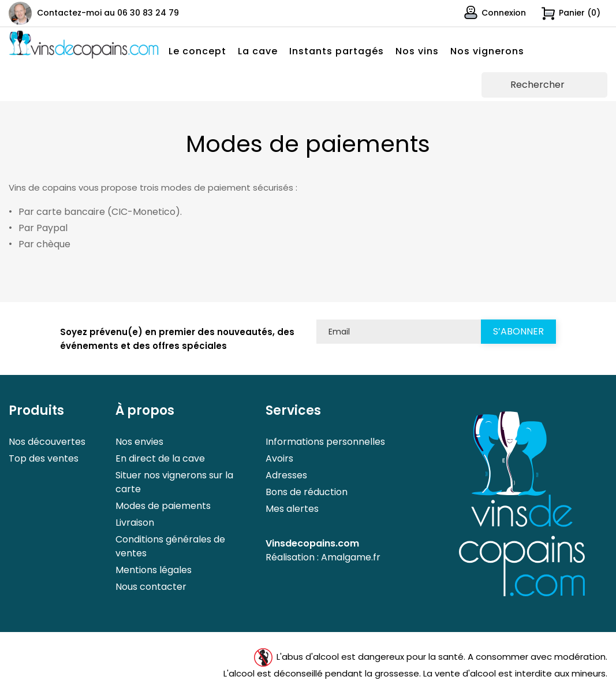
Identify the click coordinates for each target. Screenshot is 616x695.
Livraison (135, 523)
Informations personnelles (325, 442)
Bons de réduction (307, 492)
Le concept (197, 51)
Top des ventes (44, 458)
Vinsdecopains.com (312, 543)
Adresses (286, 475)
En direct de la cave (160, 458)
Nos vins (417, 51)
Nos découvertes (47, 442)
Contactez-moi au (108, 13)
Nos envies (139, 442)
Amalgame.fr (351, 557)
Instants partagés (337, 51)
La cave (258, 51)
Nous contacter (151, 587)
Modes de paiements (163, 506)
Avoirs (279, 458)
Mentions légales (154, 570)
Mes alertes (292, 509)
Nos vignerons (487, 51)
